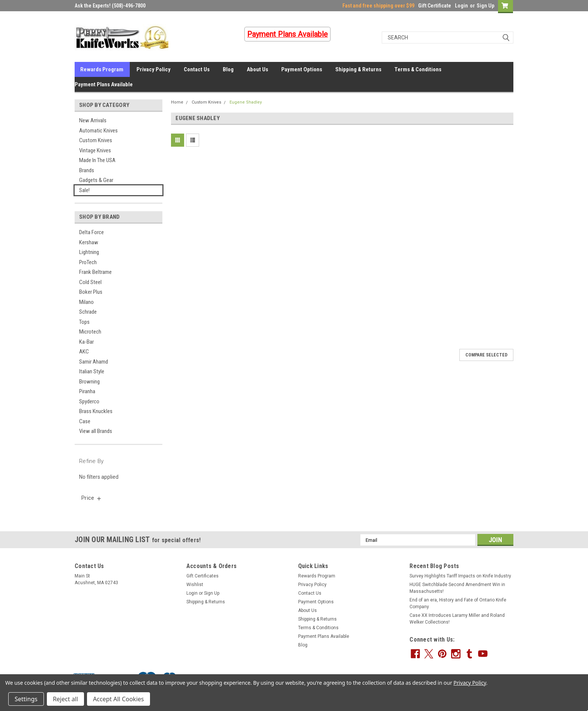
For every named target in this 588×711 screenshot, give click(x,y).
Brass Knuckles (96, 411)
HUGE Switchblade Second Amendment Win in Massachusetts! (457, 588)
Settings (26, 699)
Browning (89, 382)
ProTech (88, 262)
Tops (84, 322)
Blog (228, 69)
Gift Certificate (435, 6)
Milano (86, 302)
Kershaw (89, 242)
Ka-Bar (86, 342)
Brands (87, 170)
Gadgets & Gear (96, 180)
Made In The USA (97, 160)
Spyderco (89, 401)
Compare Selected (486, 355)
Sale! (84, 190)
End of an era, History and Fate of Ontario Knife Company (458, 603)
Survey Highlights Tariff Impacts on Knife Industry (460, 576)
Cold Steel (90, 282)
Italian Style (92, 371)
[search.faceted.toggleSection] (92, 498)
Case (85, 421)
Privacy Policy (154, 69)
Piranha (87, 391)
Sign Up (485, 6)
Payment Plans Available (104, 84)
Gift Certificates (202, 576)
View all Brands (96, 431)
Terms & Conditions (418, 69)
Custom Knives (96, 140)
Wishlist (195, 585)
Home (177, 102)
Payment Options (302, 69)
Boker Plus (91, 292)
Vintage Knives (95, 150)
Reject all (65, 699)
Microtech (90, 332)
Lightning (89, 252)
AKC (84, 352)
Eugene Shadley (246, 102)
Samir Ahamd (94, 362)
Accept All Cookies (118, 699)
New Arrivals (93, 120)
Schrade (88, 312)
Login (461, 6)
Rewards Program (102, 69)
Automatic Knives (98, 131)
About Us (257, 69)
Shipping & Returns (358, 69)
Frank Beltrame (95, 272)
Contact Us (197, 69)
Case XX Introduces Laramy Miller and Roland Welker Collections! (457, 619)
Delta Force (91, 232)
